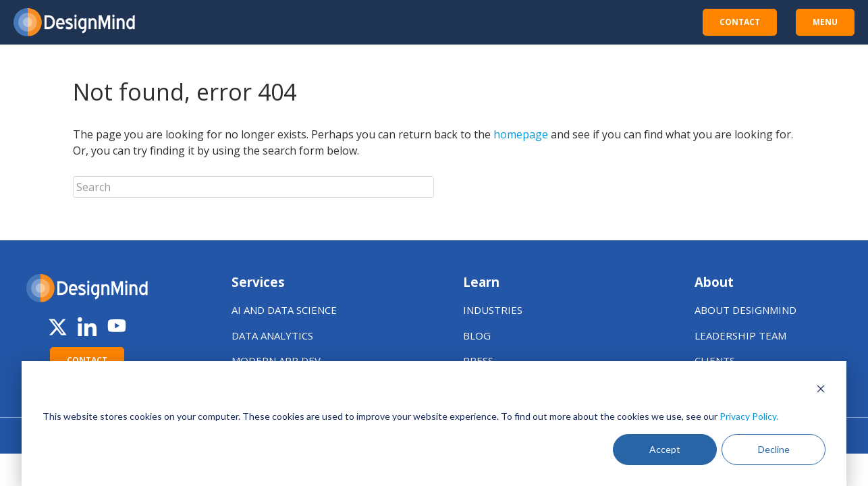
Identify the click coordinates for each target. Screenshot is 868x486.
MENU (825, 22)
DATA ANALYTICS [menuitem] (272, 335)
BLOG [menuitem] (477, 335)
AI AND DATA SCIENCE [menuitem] (284, 310)
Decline (774, 449)
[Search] (253, 187)
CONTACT (740, 22)
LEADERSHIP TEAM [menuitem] (740, 335)
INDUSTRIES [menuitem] (493, 310)
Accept (665, 449)
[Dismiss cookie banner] (821, 390)
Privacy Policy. (749, 416)
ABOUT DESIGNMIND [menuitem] (745, 310)
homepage (521, 134)
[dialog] (434, 424)
